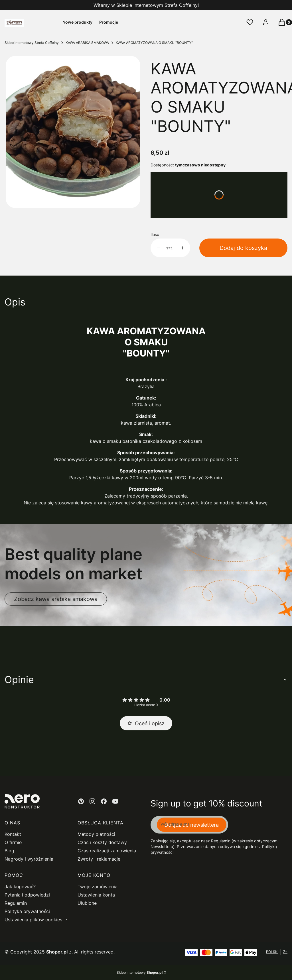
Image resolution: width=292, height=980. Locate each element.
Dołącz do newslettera (192, 825)
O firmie (13, 842)
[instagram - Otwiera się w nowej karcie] (92, 801)
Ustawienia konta (96, 895)
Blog (9, 851)
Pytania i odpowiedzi (27, 895)
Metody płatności (96, 834)
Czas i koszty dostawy (102, 842)
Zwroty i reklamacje (99, 859)
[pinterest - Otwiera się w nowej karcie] (81, 801)
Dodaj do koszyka (243, 248)
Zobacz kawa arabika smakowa (56, 599)
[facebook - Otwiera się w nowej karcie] (104, 801)
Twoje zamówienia (98, 887)
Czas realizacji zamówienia (107, 851)
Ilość (155, 234)
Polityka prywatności (27, 911)
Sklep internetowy (140, 972)
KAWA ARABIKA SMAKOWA (87, 43)
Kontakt (13, 834)
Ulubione (87, 903)
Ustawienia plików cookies (34, 920)
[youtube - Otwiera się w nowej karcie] (115, 801)
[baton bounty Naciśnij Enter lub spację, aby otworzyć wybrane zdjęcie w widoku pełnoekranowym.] (73, 132)
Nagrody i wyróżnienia (29, 859)
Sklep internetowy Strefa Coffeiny (32, 43)
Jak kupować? (20, 887)
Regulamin (16, 903)
